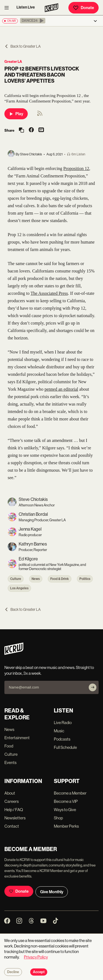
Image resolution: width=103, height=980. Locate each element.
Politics (85, 579)
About (10, 793)
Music (59, 731)
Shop (58, 818)
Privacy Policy (36, 957)
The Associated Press (49, 293)
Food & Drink (60, 579)
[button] (33, 21)
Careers (12, 801)
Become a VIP (66, 801)
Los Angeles (19, 588)
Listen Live (26, 7)
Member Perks (66, 826)
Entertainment (17, 738)
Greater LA (13, 62)
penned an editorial (61, 389)
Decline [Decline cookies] (13, 972)
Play (16, 114)
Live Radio (63, 723)
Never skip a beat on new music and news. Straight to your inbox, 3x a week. (49, 670)
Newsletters (15, 818)
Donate (83, 8)
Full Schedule (65, 747)
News (36, 579)
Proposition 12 (76, 168)
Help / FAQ (14, 810)
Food (9, 746)
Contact (12, 826)
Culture (16, 579)
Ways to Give (65, 810)
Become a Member (70, 793)
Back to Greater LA (23, 46)
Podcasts (62, 739)
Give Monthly (52, 892)
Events (10, 762)
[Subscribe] (93, 687)
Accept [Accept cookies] (39, 972)
